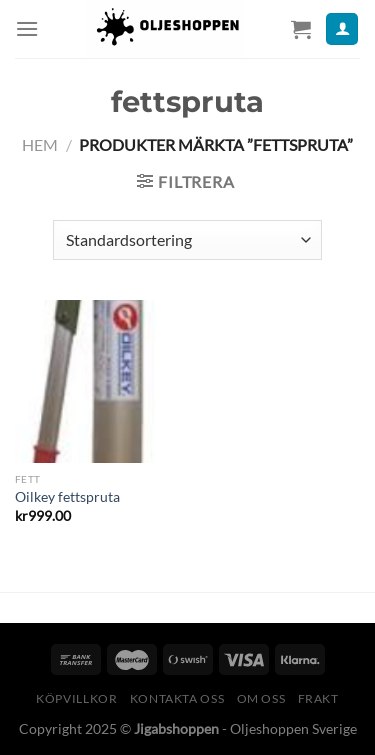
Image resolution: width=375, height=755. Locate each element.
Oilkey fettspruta (67, 497)
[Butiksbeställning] (187, 240)
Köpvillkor (76, 698)
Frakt (318, 698)
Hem (40, 144)
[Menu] (27, 28)
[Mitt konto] (342, 29)
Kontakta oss (177, 698)
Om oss (261, 698)
